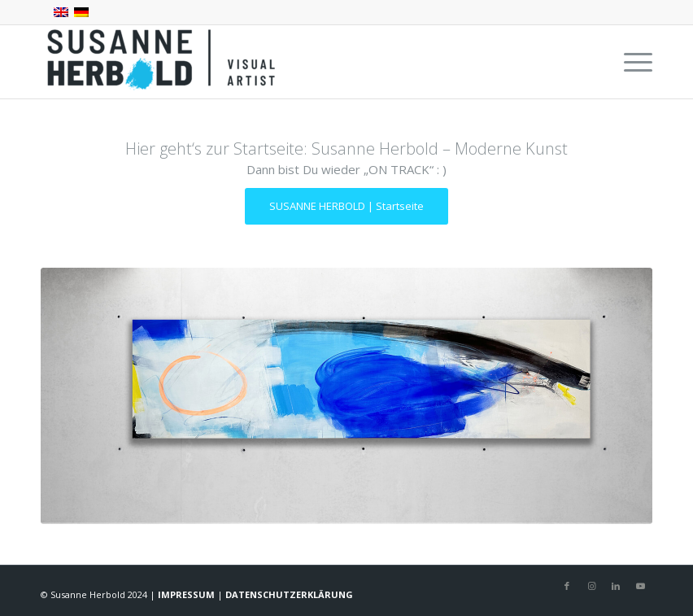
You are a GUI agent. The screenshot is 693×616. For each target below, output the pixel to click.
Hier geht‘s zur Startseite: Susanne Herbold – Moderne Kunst (346, 149)
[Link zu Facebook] (567, 586)
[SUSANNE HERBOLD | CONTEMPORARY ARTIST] (163, 62)
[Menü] (630, 62)
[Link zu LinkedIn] (616, 586)
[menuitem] (630, 62)
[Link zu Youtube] (640, 586)
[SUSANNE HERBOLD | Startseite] (346, 206)
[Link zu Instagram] (591, 586)
